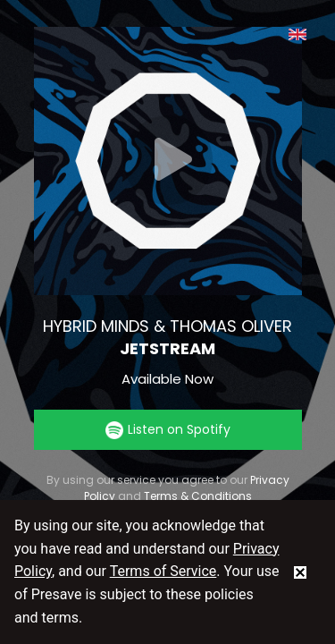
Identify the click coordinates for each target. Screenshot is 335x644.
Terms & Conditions (198, 496)
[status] (300, 572)
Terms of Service (163, 571)
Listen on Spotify (168, 430)
